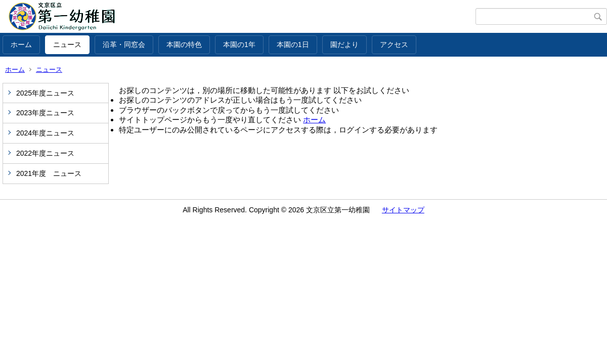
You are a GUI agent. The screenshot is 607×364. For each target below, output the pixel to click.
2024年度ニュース (45, 133)
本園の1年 (239, 44)
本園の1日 (293, 44)
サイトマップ (403, 210)
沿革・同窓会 (124, 44)
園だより (344, 44)
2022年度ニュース (45, 153)
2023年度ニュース (45, 113)
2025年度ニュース (45, 93)
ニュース (67, 44)
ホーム (21, 44)
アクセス (394, 44)
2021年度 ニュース (49, 173)
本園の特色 (184, 44)
